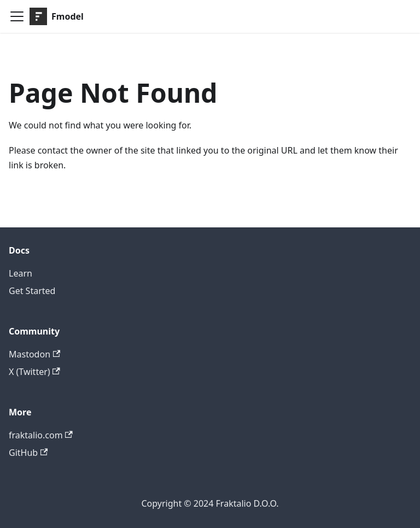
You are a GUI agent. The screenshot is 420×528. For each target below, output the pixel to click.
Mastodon (34, 354)
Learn (21, 273)
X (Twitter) (34, 372)
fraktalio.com (41, 435)
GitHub (28, 453)
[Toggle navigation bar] (17, 16)
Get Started (32, 291)
